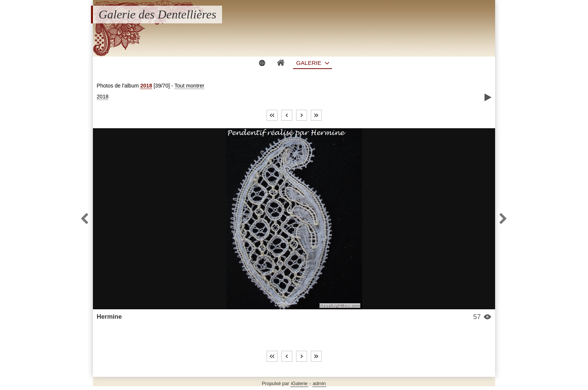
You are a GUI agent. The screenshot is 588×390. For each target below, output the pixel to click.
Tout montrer (189, 86)
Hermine (109, 317)
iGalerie (299, 383)
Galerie (309, 63)
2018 (146, 86)
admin (319, 383)
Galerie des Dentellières (157, 14)
